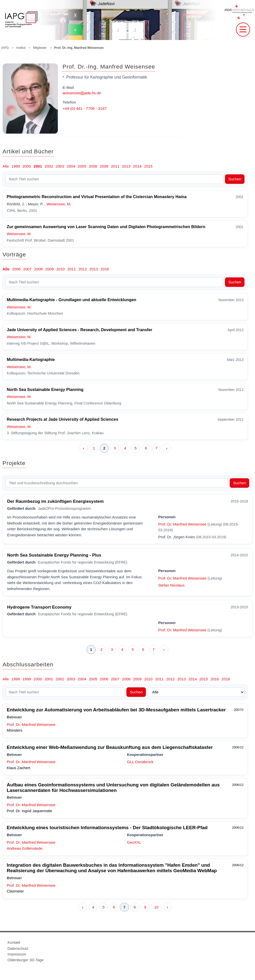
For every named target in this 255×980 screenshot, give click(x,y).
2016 (105, 269)
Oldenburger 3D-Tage (26, 960)
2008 (104, 166)
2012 (83, 269)
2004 (71, 166)
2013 (126, 166)
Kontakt (14, 942)
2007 (27, 269)
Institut (21, 48)
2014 (137, 166)
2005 (82, 166)
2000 (27, 166)
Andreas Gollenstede (25, 848)
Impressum (17, 954)
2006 (93, 166)
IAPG (5, 48)
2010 (61, 269)
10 (156, 907)
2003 (60, 166)
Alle (6, 166)
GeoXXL (134, 842)
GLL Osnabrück (140, 762)
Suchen (235, 179)
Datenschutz (18, 948)
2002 (49, 166)
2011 (115, 166)
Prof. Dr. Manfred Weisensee (182, 524)
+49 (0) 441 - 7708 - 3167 (85, 108)
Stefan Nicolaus (171, 585)
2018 (226, 679)
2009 (50, 269)
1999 (16, 166)
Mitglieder (40, 48)
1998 (16, 679)
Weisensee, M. (59, 204)
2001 (38, 166)
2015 (148, 166)
